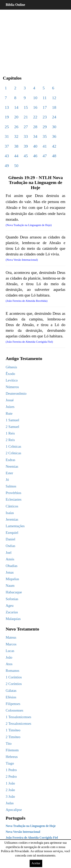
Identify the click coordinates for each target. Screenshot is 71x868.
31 (7, 136)
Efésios (11, 697)
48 (54, 156)
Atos (9, 664)
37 (7, 146)
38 (16, 146)
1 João (10, 783)
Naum (10, 586)
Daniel (11, 539)
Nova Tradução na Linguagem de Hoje (31, 826)
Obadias (12, 566)
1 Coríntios (14, 677)
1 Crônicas (13, 446)
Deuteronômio (16, 393)
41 (45, 146)
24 (54, 117)
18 (54, 107)
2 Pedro (11, 776)
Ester (9, 473)
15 (26, 107)
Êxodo (10, 374)
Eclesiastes (14, 499)
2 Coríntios (14, 684)
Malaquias (13, 619)
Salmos (11, 486)
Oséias (11, 546)
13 (7, 107)
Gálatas (11, 691)
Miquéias (12, 579)
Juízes (10, 407)
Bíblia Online (15, 5)
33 (26, 136)
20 (16, 117)
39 (26, 146)
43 (7, 156)
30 (54, 127)
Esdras (11, 460)
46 (35, 156)
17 (45, 107)
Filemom (12, 750)
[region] (35, 40)
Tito (9, 744)
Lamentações (15, 526)
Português (16, 818)
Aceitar (36, 863)
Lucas (10, 651)
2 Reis (10, 440)
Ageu (10, 606)
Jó (7, 480)
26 (16, 127)
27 (26, 127)
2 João (10, 790)
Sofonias (12, 599)
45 (26, 156)
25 (7, 127)
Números (12, 387)
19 (7, 117)
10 (35, 98)
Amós (10, 559)
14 (16, 107)
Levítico (12, 380)
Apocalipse (14, 810)
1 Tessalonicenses (18, 717)
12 (54, 98)
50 (16, 166)
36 (54, 136)
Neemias (12, 466)
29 (45, 127)
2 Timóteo (13, 737)
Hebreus (12, 757)
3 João (10, 796)
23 (45, 117)
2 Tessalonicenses (18, 724)
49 (7, 166)
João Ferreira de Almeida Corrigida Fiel (32, 838)
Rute (9, 413)
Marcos (11, 644)
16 (35, 107)
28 (35, 127)
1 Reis (10, 433)
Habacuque (14, 592)
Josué (10, 400)
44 (16, 156)
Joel (9, 553)
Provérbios (13, 493)
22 (35, 117)
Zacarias (12, 612)
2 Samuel (12, 427)
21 (26, 117)
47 (45, 156)
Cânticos (12, 506)
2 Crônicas (13, 453)
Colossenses (14, 710)
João (9, 657)
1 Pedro (11, 770)
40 (35, 146)
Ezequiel (12, 533)
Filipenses (13, 704)
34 (35, 136)
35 (45, 136)
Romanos (12, 671)
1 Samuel (12, 420)
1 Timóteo (13, 730)
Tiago (10, 763)
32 (16, 136)
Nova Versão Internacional (23, 832)
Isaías (10, 513)
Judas (10, 803)
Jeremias (12, 519)
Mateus (11, 637)
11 (45, 98)
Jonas (10, 572)
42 (54, 146)
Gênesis (11, 367)
